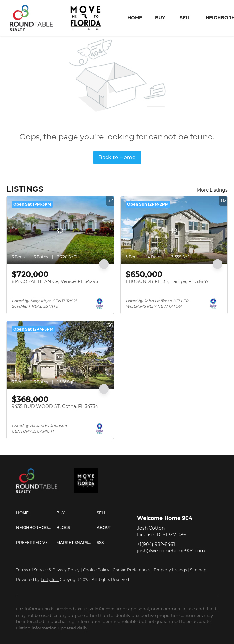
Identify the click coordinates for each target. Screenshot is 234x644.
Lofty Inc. (50, 580)
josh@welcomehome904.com (171, 551)
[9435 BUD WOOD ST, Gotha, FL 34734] (60, 355)
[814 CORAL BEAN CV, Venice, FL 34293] (60, 230)
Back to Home (117, 157)
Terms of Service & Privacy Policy (48, 570)
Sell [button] (185, 18)
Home (135, 18)
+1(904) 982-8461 (156, 544)
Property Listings (170, 570)
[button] (36, 513)
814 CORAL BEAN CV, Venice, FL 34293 (55, 281)
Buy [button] (160, 18)
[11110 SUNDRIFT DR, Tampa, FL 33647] (174, 230)
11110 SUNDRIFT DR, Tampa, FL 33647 (167, 281)
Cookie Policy (96, 570)
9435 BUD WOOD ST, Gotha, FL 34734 (55, 406)
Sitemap (198, 570)
